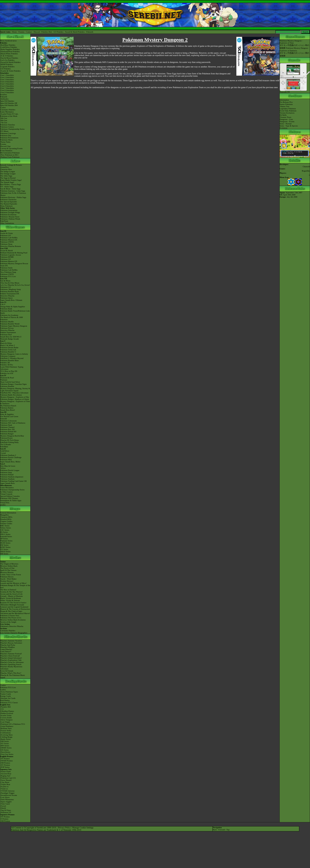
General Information (8, 513)
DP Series (4, 539)
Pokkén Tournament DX (10, 294)
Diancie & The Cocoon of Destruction (15, 609)
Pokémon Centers (7, 127)
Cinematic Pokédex (8, 110)
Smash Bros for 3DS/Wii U (11, 337)
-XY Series (5, 743)
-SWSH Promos (6, 761)
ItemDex (4, 95)
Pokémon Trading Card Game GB (13, 481)
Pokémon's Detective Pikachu (12, 626)
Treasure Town (285, 117)
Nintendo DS (295, 91)
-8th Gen (4, 120)
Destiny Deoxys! (7, 581)
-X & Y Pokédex (7, 56)
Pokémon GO (5, 235)
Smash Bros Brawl (8, 410)
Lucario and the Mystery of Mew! (13, 583)
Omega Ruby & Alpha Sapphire (13, 307)
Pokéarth (90, 32)
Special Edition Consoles (10, 496)
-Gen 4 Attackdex (7, 82)
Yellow (3, 468)
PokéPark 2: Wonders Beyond (12, 358)
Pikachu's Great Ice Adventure (12, 662)
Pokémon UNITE (7, 242)
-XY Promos (5, 765)
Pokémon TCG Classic (9, 703)
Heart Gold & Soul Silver (10, 382)
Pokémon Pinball (7, 475)
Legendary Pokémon (288, 109)
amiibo (3, 505)
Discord (37, 32)
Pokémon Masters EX (9, 240)
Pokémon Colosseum (8, 421)
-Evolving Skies (6, 735)
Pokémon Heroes (7, 577)
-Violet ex (4, 789)
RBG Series (5, 526)
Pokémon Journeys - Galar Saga (13, 191)
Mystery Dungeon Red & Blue (12, 436)
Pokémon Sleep (6, 244)
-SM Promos (5, 763)
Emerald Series (6, 536)
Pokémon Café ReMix (9, 238)
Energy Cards (5, 696)
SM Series (4, 554)
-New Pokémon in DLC (9, 155)
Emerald (4, 419)
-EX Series (4, 750)
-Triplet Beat (5, 784)
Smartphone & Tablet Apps (11, 500)
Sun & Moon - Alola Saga (10, 189)
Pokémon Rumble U (8, 352)
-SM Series (5, 741)
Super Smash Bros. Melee (10, 462)
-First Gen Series (7, 754)
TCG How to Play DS (9, 371)
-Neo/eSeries (5, 752)
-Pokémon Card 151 (8, 778)
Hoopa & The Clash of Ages (11, 611)
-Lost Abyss (5, 797)
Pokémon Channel (7, 427)
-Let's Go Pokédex (7, 60)
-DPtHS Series (6, 748)
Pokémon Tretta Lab (8, 350)
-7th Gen (4, 123)
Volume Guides (6, 524)
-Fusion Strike (6, 731)
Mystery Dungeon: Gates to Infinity (14, 354)
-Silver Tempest (6, 720)
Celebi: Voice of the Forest (11, 575)
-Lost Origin (5, 722)
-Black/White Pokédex (9, 54)
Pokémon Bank (6, 309)
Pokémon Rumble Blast (9, 360)
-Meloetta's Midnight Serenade (12, 605)
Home (14, 32)
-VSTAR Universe (7, 791)
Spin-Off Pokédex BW (9, 105)
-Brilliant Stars (6, 728)
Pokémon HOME (7, 257)
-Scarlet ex (4, 787)
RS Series (4, 532)
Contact (29, 32)
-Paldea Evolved (7, 713)
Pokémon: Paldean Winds (10, 219)
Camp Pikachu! (6, 649)
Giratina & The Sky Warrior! (11, 592)
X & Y (3, 304)
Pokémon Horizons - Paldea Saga (13, 197)
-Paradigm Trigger (7, 793)
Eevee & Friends (7, 671)
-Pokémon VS (6, 812)
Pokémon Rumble (7, 386)
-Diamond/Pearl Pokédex (10, 51)
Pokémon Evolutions (8, 215)
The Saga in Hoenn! (8, 178)
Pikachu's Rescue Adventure (11, 643)
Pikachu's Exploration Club (11, 660)
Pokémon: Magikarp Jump (11, 289)
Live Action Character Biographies (14, 633)
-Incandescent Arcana (9, 795)
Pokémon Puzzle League (10, 470)
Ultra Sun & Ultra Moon (10, 283)
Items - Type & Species (289, 126)
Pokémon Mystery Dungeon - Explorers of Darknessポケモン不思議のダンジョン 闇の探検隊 (294, 52)
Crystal (3, 453)
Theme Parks (5, 142)
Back (215, 830)
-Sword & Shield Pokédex (10, 62)
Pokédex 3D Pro (7, 365)
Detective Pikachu (7, 296)
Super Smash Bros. (8, 483)
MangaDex (5, 515)
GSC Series (5, 530)
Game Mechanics (7, 112)
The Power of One (7, 568)
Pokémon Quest (6, 298)
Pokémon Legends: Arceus (11, 255)
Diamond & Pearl (7, 378)
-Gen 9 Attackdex (7, 92)
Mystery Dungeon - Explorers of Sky (15, 397)
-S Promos (4, 819)
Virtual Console (6, 494)
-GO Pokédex (5, 69)
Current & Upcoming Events (11, 148)
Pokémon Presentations (9, 138)
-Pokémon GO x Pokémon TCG (13, 724)
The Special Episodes (9, 202)
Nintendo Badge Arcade (9, 339)
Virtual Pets (5, 503)
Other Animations (7, 223)
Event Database (6, 151)
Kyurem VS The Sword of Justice (13, 603)
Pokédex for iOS (7, 373)
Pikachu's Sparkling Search (11, 664)
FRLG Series (5, 534)
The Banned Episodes (9, 204)
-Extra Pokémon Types (9, 692)
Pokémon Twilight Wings (10, 212)
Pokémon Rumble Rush (9, 291)
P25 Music (4, 131)
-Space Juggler (6, 802)
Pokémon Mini (6, 460)
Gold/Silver (5, 451)
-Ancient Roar (6, 774)
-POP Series (5, 767)
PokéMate (4, 447)
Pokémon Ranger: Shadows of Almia (15, 399)
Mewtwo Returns (7, 572)
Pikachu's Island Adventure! (11, 658)
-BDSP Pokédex (6, 64)
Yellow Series (6, 528)
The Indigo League (8, 171)
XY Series (4, 549)
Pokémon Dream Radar (9, 348)
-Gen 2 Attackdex (7, 77)
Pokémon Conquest (8, 356)
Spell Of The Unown (8, 570)
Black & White (6, 343)
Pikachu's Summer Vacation (11, 641)
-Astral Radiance (7, 726)
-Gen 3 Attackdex (7, 79)
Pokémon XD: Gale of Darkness (13, 423)
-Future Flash (5, 771)
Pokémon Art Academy (9, 315)
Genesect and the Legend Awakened (14, 607)
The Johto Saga (6, 176)
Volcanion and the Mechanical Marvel (15, 613)
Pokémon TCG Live (8, 276)
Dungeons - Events (287, 122)
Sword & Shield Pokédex (75, 32)
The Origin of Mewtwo (9, 564)
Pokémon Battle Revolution (11, 395)
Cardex (3, 108)
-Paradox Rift (5, 707)
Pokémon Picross (7, 328)
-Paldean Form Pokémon (10, 157)
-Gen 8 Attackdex (7, 90)
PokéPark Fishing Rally (9, 442)
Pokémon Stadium (7, 479)
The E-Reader (6, 444)
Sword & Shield (6, 251)
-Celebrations (5, 733)
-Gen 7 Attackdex (7, 88)
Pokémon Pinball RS (8, 432)
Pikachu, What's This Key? (11, 673)
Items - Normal (286, 124)
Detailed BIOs (6, 519)
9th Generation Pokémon (10, 153)
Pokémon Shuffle (7, 322)
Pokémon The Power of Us (11, 618)
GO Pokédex (59, 32)
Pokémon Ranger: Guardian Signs (13, 384)
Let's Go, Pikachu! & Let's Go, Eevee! (15, 285)
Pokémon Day (6, 136)
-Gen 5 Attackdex (7, 84)
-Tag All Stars (6, 810)
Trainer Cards (5, 694)
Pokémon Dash (6, 425)
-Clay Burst (5, 782)
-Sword (3, 806)
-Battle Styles (5, 739)
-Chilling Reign (6, 737)
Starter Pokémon (286, 104)
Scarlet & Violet (6, 233)
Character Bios (6, 169)
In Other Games (6, 492)
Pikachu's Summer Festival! (11, 654)
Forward (222, 830)
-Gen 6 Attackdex (7, 86)
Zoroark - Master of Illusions (11, 596)
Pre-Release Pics (286, 102)
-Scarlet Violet (6, 715)
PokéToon (4, 221)
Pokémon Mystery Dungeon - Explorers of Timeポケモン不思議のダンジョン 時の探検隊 (294, 44)
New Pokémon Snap (8, 272)
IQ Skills (283, 115)
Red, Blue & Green (8, 466)
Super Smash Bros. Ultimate (11, 300)
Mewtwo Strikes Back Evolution (13, 620)
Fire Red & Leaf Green (9, 416)
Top (228, 830)
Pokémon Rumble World (10, 324)
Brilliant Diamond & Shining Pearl (14, 253)
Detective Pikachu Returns (11, 246)
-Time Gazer (5, 804)
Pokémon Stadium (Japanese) (12, 477)
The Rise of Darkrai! (8, 590)
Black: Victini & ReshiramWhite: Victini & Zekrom (11, 599)
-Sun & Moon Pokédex (9, 58)
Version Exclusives (287, 113)
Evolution (284, 128)
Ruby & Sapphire (7, 414)
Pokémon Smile (6, 268)
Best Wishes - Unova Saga (10, 184)
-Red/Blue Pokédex (8, 45)
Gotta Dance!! (6, 651)
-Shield (3, 808)
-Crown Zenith (6, 718)
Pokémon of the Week (9, 116)
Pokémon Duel (6, 335)
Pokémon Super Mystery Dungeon (14, 326)
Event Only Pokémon (288, 111)
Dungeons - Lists (286, 119)
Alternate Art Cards (8, 698)
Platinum (4, 380)
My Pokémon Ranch (8, 406)
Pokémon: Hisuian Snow (10, 217)
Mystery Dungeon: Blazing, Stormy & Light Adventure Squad (15, 390)
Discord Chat (5, 146)
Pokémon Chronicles (8, 199)
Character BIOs (6, 517)
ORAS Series (5, 552)
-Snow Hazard (6, 780)
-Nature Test (284, 106)
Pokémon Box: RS (7, 429)
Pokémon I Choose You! (10, 616)
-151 (2, 709)
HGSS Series (5, 543)
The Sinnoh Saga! (7, 182)
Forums (22, 32)
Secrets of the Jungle (8, 622)
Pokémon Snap (6, 472)
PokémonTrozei (6, 438)
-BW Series (5, 746)
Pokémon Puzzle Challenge (11, 457)
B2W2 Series (5, 547)
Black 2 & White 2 (8, 345)
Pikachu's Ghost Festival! (10, 656)
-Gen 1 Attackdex (7, 75)
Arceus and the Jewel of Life (11, 594)
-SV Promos (5, 759)
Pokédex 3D (5, 363)
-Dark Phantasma (7, 799)
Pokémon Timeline (8, 125)
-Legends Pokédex (7, 67)
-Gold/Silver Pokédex (9, 47)
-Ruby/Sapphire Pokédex (10, 49)
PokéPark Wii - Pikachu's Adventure (14, 393)
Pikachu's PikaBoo (7, 647)
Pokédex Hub (47, 32)
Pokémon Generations (9, 210)
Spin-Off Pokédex (7, 101)
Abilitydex (4, 99)
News (2, 41)
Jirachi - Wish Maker (8, 579)
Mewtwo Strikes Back (9, 566)
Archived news (11, 41)
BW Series (4, 545)
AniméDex (5, 167)
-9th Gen (4, 118)
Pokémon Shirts (6, 140)
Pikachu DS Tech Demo (9, 440)
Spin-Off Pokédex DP (9, 103)
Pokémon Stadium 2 (8, 455)
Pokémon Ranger (7, 434)
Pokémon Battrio (7, 408)
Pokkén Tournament (8, 332)
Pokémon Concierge (8, 133)
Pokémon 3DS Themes (9, 498)
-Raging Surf (5, 776)
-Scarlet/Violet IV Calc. (9, 114)
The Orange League (8, 174)
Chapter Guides (6, 521)
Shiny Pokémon (6, 206)
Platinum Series (6, 541)
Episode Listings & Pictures (11, 165)
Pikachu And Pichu (8, 645)
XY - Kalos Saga (7, 187)
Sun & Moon (5, 281)
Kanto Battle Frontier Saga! (11, 180)
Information (284, 100)
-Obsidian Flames (7, 711)
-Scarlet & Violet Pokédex (10, 71)
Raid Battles (5, 700)
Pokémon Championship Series (12, 129)
